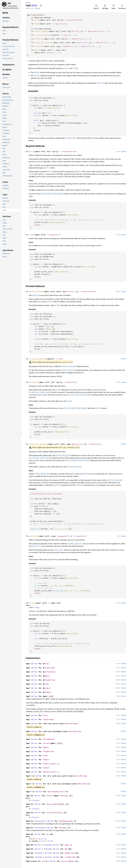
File (46, 664)
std (9, 3)
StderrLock (49, 764)
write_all (39, 39)
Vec (62, 796)
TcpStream (49, 668)
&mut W (68, 845)
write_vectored (42, 31)
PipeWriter (50, 680)
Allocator (35, 800)
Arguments (67, 46)
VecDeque (64, 821)
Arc (48, 834)
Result (71, 20)
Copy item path (41, 5)
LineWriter (71, 857)
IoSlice (74, 31)
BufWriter (70, 853)
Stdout (48, 692)
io (30, 3)
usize (78, 20)
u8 (61, 20)
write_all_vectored (44, 43)
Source (38, 8)
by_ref (38, 50)
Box (56, 804)
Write (34, 664)
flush (37, 24)
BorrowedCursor (56, 792)
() (64, 24)
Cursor (46, 743)
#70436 (77, 447)
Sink (46, 684)
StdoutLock (49, 772)
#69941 (70, 362)
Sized (50, 53)
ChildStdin (50, 672)
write (37, 20)
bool (66, 35)
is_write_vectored (43, 35)
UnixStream (72, 724)
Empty (47, 676)
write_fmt (39, 46)
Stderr (48, 688)
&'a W (38, 839)
